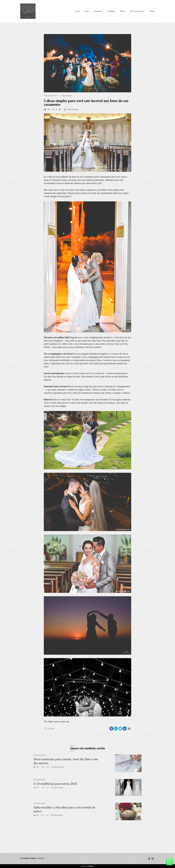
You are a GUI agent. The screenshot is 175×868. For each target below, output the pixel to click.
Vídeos (152, 11)
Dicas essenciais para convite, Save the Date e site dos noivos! (66, 761)
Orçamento (98, 11)
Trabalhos (111, 11)
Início (77, 11)
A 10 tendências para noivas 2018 (55, 784)
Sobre (87, 11)
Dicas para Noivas (137, 11)
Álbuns (123, 11)
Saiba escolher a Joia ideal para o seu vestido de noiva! (64, 809)
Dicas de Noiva (67, 96)
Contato (40, 858)
